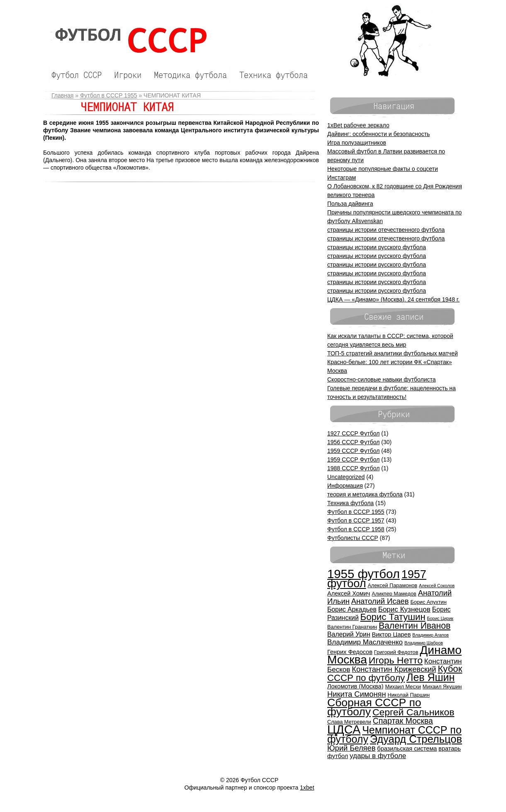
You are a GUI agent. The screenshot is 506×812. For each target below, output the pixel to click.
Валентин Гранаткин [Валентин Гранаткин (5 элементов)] (352, 627)
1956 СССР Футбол (353, 442)
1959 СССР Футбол (353, 451)
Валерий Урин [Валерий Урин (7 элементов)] (349, 634)
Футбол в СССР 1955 (109, 95)
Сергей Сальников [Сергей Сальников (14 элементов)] (414, 712)
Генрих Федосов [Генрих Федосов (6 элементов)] (350, 652)
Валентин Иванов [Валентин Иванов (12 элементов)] (415, 626)
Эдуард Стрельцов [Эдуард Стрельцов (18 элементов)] (416, 739)
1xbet (307, 788)
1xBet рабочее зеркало (358, 125)
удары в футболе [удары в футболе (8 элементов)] (378, 756)
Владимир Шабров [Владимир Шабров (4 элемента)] (424, 643)
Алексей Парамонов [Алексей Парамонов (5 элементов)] (392, 585)
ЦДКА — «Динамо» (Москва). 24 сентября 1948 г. (393, 299)
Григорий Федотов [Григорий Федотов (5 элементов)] (396, 652)
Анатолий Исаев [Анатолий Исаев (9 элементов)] (380, 601)
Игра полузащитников (357, 143)
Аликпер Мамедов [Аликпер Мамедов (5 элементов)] (394, 594)
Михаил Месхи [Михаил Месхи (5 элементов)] (403, 687)
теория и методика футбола (365, 494)
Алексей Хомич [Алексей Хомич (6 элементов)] (349, 593)
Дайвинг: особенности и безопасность (378, 134)
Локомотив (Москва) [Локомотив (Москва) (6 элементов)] (355, 686)
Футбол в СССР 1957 (356, 520)
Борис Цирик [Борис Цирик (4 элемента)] (440, 618)
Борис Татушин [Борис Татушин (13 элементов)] (393, 617)
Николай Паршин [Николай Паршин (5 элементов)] (409, 695)
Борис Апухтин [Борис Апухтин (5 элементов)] (428, 602)
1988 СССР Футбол (353, 468)
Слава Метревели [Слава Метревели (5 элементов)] (349, 722)
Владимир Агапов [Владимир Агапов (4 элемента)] (431, 635)
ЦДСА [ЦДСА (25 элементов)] (344, 729)
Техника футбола (350, 503)
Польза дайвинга (350, 204)
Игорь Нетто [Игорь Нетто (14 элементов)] (396, 660)
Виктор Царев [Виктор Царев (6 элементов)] (392, 635)
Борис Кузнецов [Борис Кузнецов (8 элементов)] (404, 609)
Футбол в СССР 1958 (356, 529)
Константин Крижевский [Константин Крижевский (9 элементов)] (394, 669)
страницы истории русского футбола (377, 247)
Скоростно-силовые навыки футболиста (382, 379)
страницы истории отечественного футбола (386, 230)
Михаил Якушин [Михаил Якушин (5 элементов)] (442, 687)
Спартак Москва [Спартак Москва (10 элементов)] (403, 721)
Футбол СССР (127, 40)
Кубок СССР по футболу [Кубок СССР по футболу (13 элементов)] (395, 673)
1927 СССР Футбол (353, 433)
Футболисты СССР (353, 538)
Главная (62, 95)
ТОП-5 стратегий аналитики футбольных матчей (393, 353)
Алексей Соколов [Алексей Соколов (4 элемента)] (437, 586)
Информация (345, 486)
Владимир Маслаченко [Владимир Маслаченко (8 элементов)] (365, 642)
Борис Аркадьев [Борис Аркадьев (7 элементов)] (352, 609)
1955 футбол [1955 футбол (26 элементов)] (364, 574)
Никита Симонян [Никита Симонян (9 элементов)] (357, 694)
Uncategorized (346, 477)
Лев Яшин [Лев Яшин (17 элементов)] (431, 677)
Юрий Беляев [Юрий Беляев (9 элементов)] (351, 748)
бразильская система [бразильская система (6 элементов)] (407, 749)
